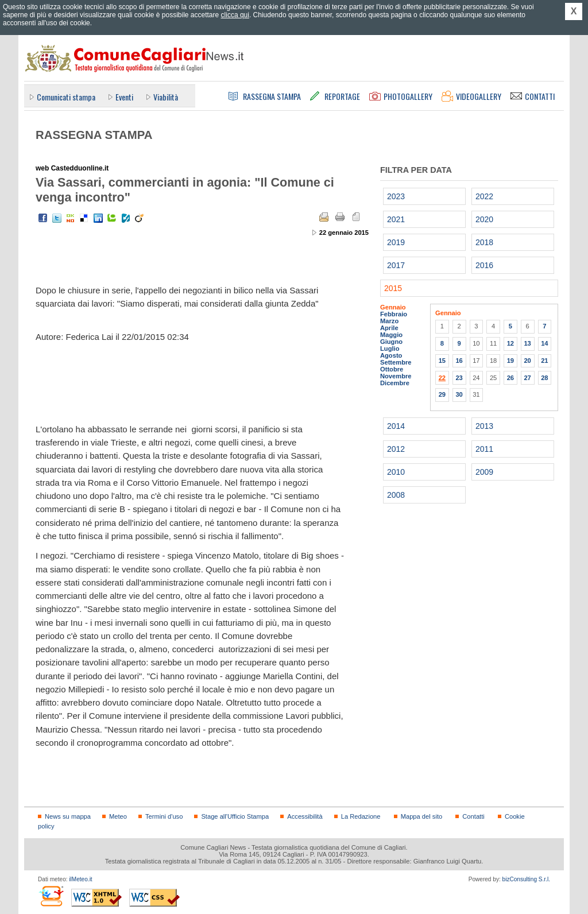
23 (459, 378)
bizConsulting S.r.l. (526, 879)
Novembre (396, 376)
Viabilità (166, 97)
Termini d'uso (164, 816)
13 (527, 343)
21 (544, 361)
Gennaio (393, 307)
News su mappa (68, 816)
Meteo (118, 816)
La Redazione (361, 816)
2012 (396, 449)
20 (527, 361)
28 (544, 378)
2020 (484, 219)
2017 (396, 265)
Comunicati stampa (66, 97)
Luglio (390, 348)
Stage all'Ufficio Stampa (235, 816)
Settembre (396, 362)
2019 (396, 242)
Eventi (124, 97)
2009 (484, 472)
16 (459, 361)
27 (527, 378)
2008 (396, 495)
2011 (484, 449)
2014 (396, 426)
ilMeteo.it (80, 879)
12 (510, 343)
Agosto (391, 355)
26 (510, 378)
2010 (396, 472)
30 (459, 394)
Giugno (391, 342)
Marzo (389, 321)
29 (442, 394)
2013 (484, 426)
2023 (396, 196)
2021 (396, 219)
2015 (393, 288)
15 (442, 361)
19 (510, 361)
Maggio (391, 335)
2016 (484, 265)
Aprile (389, 328)
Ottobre (392, 369)
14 (544, 343)
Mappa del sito (422, 816)
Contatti (473, 816)
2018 (484, 242)
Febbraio (394, 314)
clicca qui (235, 15)
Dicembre (395, 383)
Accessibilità (305, 816)
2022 (484, 196)
